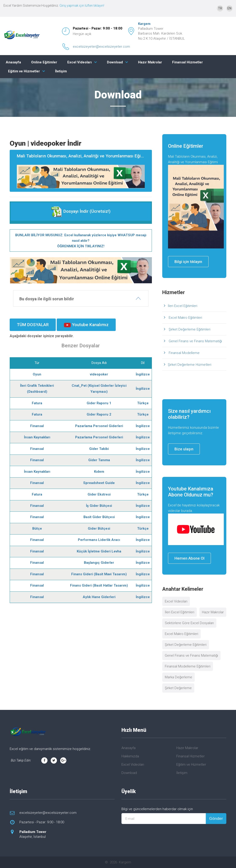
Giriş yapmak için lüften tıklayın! (82, 6)
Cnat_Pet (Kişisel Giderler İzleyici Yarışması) (99, 389)
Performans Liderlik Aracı (99, 540)
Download (115, 62)
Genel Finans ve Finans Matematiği (195, 341)
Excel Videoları (80, 62)
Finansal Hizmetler (187, 62)
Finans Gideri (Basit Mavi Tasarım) (99, 574)
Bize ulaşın (184, 449)
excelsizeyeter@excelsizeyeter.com (101, 47)
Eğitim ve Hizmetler (24, 71)
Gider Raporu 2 (99, 414)
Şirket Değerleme (178, 688)
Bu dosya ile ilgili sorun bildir (47, 299)
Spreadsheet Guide (99, 483)
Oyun (37, 374)
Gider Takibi (99, 449)
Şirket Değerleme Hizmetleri (190, 365)
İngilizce (143, 374)
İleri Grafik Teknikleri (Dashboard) (37, 389)
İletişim (61, 71)
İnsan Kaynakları (37, 437)
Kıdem (99, 472)
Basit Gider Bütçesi (99, 517)
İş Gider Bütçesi (99, 506)
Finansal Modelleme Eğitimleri (188, 666)
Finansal (37, 426)
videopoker (99, 374)
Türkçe (143, 403)
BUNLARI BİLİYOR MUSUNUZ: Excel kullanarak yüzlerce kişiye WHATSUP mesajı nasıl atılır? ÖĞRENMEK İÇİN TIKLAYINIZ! (81, 241)
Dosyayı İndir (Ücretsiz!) (81, 212)
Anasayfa (13, 62)
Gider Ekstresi (99, 494)
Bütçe (37, 528)
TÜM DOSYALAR (33, 325)
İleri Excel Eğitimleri (183, 306)
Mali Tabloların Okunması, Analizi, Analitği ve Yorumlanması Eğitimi (83, 171)
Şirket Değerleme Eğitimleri (189, 329)
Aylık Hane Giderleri (99, 597)
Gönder (216, 819)
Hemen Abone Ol (189, 558)
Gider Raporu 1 (99, 403)
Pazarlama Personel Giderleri (99, 426)
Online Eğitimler (44, 62)
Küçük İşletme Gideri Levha (99, 551)
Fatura (37, 403)
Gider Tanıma (99, 460)
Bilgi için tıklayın (188, 262)
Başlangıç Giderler (99, 563)
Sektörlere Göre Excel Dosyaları (189, 623)
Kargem (144, 24)
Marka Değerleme (178, 677)
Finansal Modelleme (184, 353)
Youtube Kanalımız (86, 325)
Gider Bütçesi (99, 528)
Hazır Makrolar (150, 62)
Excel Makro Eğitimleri (185, 318)
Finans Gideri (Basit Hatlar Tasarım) (99, 585)
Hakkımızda (130, 756)
